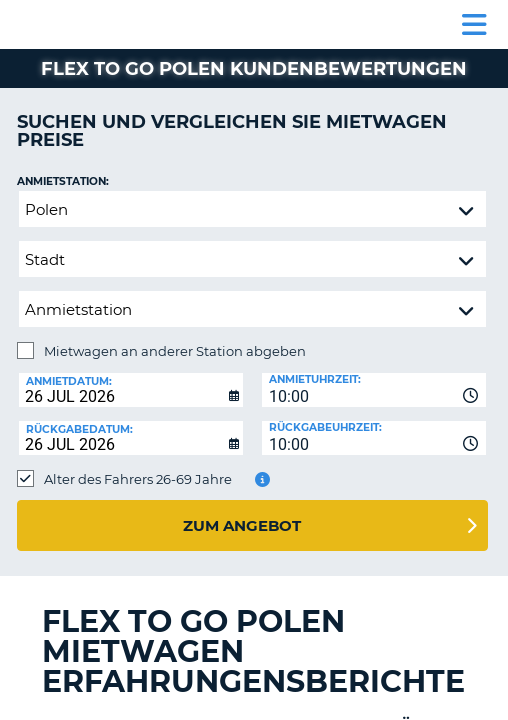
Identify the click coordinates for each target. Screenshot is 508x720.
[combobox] (374, 390)
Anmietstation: (63, 181)
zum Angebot (242, 525)
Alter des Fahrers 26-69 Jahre (138, 479)
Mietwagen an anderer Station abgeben (175, 351)
